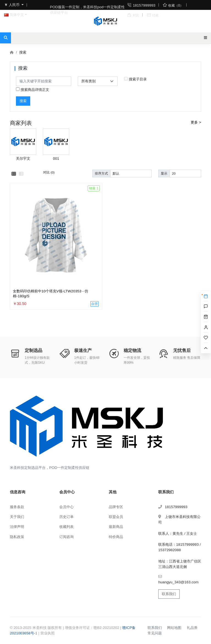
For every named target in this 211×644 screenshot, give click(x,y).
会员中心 (66, 507)
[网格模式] (14, 174)
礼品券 (192, 628)
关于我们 (17, 517)
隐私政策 (17, 537)
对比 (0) (49, 172)
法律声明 (17, 527)
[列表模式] (21, 174)
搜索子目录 (135, 79)
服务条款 (17, 507)
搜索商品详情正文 (33, 89)
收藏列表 (66, 527)
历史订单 (66, 517)
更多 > (196, 122)
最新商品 (116, 527)
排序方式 (101, 173)
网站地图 (174, 628)
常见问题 (155, 633)
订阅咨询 (66, 537)
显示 (164, 173)
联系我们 (169, 594)
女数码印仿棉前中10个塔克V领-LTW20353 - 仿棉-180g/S (51, 293)
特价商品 (116, 537)
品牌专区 (116, 507)
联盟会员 (116, 517)
